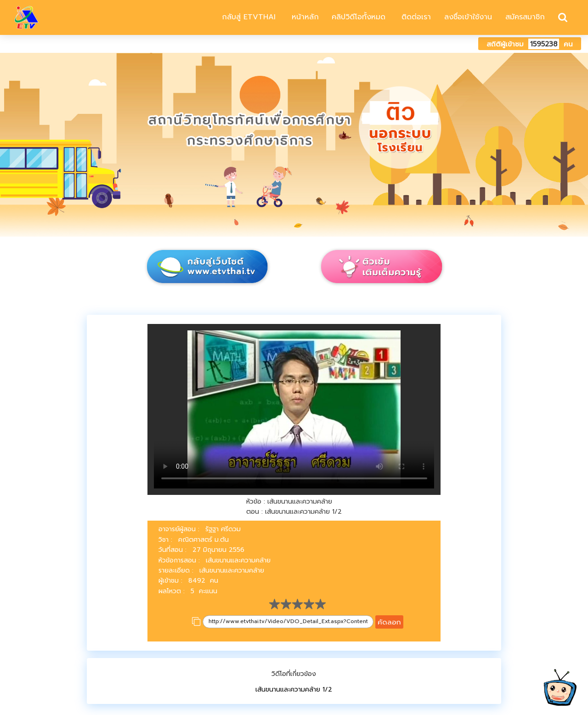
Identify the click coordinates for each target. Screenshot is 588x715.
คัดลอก (389, 622)
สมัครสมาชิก (525, 17)
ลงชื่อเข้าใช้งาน (468, 17)
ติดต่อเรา (415, 17)
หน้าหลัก (304, 17)
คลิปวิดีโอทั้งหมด (359, 17)
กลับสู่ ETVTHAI (247, 17)
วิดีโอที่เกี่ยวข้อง (294, 674)
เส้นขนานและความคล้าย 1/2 (294, 689)
